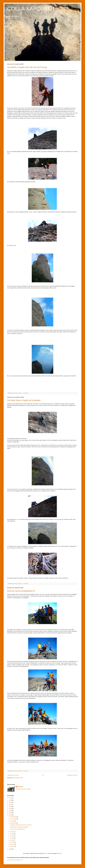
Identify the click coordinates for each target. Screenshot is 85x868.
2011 (10, 811)
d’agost (12, 832)
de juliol (12, 834)
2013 (10, 807)
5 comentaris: (26, 393)
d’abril (12, 840)
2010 (10, 813)
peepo (46, 853)
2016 (10, 800)
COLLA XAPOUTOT (31, 9)
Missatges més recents (13, 775)
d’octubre (12, 821)
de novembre (13, 819)
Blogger (60, 853)
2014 (10, 804)
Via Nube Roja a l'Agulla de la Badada (24, 400)
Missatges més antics (72, 775)
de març (12, 842)
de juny (12, 836)
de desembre (13, 817)
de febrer (12, 844)
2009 (10, 815)
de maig (12, 838)
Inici (43, 775)
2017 (10, 798)
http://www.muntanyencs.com (15, 860)
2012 (10, 809)
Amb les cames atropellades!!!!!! (21, 591)
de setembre (13, 823)
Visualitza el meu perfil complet (23, 789)
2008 (10, 849)
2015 (10, 802)
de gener (12, 846)
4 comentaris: (26, 584)
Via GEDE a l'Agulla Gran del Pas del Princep (27, 67)
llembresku (20, 787)
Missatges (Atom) (19, 778)
